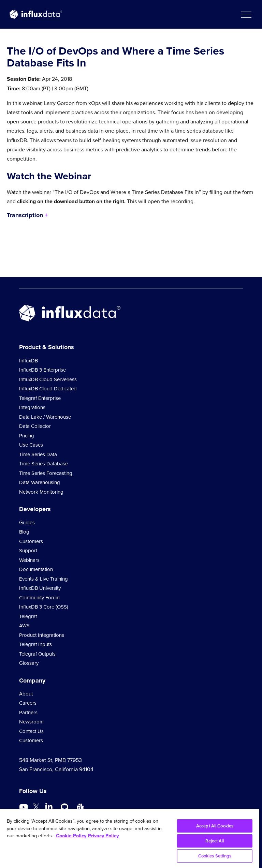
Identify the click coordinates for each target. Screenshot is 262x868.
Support (28, 551)
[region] (130, 839)
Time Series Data (38, 454)
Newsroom (31, 722)
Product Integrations (42, 635)
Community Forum (39, 598)
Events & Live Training (43, 579)
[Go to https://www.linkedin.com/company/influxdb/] (49, 807)
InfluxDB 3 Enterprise (42, 370)
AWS (24, 626)
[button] (246, 14)
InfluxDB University (40, 588)
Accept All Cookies (215, 826)
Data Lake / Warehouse (45, 417)
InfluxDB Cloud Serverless (48, 379)
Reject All (215, 841)
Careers (28, 703)
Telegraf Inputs (35, 644)
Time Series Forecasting (46, 473)
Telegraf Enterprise (40, 398)
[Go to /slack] (80, 807)
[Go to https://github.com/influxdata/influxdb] (64, 807)
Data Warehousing (40, 482)
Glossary (29, 663)
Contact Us (31, 731)
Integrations (32, 407)
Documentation (36, 569)
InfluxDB (28, 361)
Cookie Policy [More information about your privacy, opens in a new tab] (71, 836)
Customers (31, 541)
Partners (28, 713)
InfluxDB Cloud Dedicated (48, 389)
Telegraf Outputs (37, 654)
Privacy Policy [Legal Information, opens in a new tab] (103, 836)
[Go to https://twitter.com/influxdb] (36, 808)
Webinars (29, 560)
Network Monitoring (41, 492)
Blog (24, 532)
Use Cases (31, 445)
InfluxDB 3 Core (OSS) (44, 607)
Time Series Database (43, 464)
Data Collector (35, 426)
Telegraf (28, 616)
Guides (27, 523)
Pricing (27, 436)
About (26, 694)
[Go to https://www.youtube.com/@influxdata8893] (24, 807)
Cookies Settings (215, 856)
